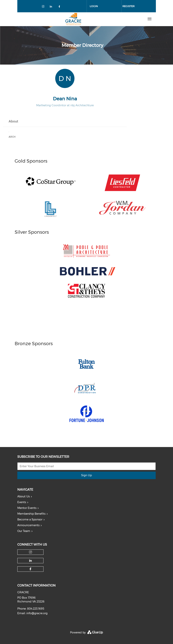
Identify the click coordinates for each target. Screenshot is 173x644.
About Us (23, 496)
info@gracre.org (37, 613)
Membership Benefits (31, 514)
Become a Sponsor (30, 519)
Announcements (28, 525)
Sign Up (86, 475)
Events (22, 502)
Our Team (24, 531)
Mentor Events (27, 508)
